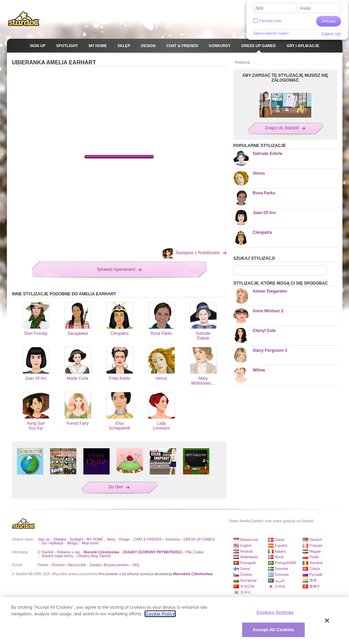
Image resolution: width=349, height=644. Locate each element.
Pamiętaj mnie (270, 21)
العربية (280, 581)
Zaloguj (328, 21)
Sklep (111, 539)
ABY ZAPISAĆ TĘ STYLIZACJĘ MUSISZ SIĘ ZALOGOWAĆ (285, 78)
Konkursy (173, 539)
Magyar (315, 551)
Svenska (282, 569)
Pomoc (43, 565)
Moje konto (90, 543)
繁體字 (315, 586)
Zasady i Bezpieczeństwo (109, 565)
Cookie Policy (160, 614)
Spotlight (76, 539)
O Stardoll (46, 552)
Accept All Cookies (274, 630)
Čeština (246, 575)
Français (316, 546)
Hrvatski (247, 551)
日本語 (280, 586)
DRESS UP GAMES (199, 539)
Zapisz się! (331, 34)
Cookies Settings (275, 612)
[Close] (327, 620)
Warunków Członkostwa (193, 574)
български (249, 581)
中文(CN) (247, 586)
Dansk (280, 540)
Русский (316, 575)
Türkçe (315, 569)
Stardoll (24, 19)
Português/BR (286, 563)
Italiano (281, 551)
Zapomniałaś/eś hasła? (271, 33)
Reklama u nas (68, 552)
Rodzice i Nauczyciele (69, 565)
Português (248, 563)
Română (316, 563)
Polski (314, 557)
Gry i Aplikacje (52, 543)
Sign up (44, 539)
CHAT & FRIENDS (148, 539)
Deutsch (316, 540)
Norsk (279, 557)
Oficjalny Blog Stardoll (94, 556)
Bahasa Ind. (250, 540)
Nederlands (249, 557)
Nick (260, 8)
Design (124, 539)
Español (281, 546)
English (246, 546)
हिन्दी (313, 581)
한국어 (246, 592)
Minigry (73, 543)
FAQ (136, 565)
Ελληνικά (282, 575)
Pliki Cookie (194, 552)
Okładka (60, 539)
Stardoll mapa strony (57, 556)
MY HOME (95, 539)
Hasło (306, 8)
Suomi (245, 569)
